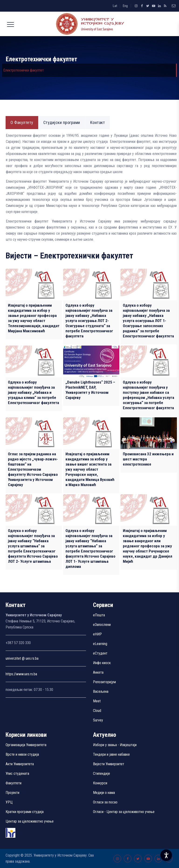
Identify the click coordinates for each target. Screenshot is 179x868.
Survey (98, 720)
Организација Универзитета (26, 745)
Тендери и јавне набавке (111, 754)
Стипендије (102, 774)
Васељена (101, 691)
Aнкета (98, 672)
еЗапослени (102, 625)
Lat (115, 6)
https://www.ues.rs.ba (21, 674)
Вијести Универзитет (109, 764)
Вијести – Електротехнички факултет (69, 256)
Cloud (97, 711)
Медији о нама (104, 793)
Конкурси (100, 783)
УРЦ (9, 802)
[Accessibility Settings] (166, 855)
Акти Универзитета (20, 764)
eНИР (97, 634)
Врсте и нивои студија (22, 754)
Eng (125, 6)
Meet (97, 701)
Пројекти (12, 793)
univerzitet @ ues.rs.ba (22, 658)
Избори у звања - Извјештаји (115, 745)
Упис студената (17, 774)
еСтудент (100, 653)
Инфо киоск (102, 663)
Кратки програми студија (25, 812)
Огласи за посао (105, 802)
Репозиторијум (104, 682)
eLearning (100, 644)
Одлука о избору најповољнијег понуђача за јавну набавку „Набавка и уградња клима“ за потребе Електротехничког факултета (33, 392)
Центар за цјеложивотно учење (30, 821)
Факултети (14, 783)
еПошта (99, 615)
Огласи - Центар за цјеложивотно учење (124, 812)
